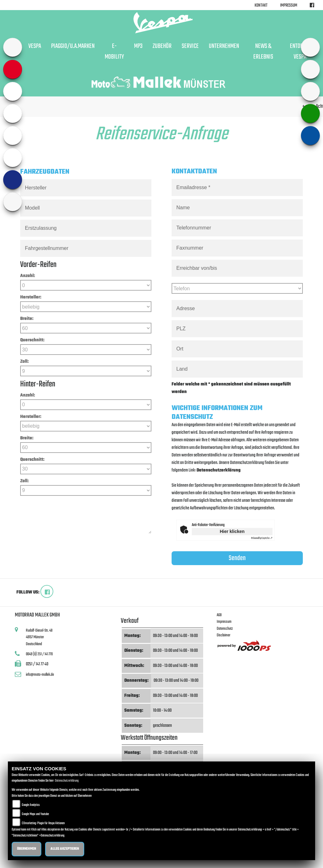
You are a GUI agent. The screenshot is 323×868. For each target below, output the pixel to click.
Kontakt (261, 6)
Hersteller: (31, 297)
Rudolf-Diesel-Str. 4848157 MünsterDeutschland (39, 637)
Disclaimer (223, 635)
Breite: (27, 319)
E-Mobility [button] (114, 52)
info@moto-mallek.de (40, 675)
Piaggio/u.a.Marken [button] (73, 46)
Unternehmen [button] (224, 46)
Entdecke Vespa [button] (300, 52)
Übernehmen (26, 849)
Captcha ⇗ (262, 538)
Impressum (289, 6)
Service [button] (190, 46)
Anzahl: (28, 276)
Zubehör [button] (162, 46)
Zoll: (24, 362)
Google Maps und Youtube (35, 814)
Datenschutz (225, 629)
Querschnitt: (32, 340)
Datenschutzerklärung (219, 470)
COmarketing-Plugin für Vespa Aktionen (43, 823)
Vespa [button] (35, 46)
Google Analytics (31, 805)
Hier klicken (232, 531)
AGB (219, 615)
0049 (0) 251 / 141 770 (39, 654)
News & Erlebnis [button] (263, 52)
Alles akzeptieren (65, 849)
